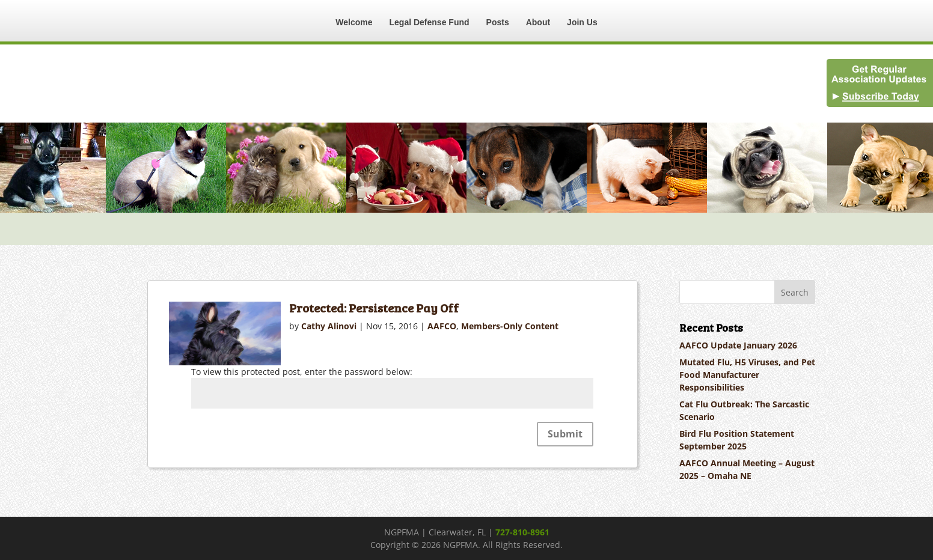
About (538, 22)
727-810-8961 (522, 532)
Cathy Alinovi (329, 326)
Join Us (582, 22)
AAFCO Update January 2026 (738, 345)
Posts (498, 22)
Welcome (354, 22)
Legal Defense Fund (430, 22)
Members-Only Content (510, 326)
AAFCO (442, 326)
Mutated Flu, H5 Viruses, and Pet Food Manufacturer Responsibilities (747, 375)
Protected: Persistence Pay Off (374, 308)
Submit (565, 434)
